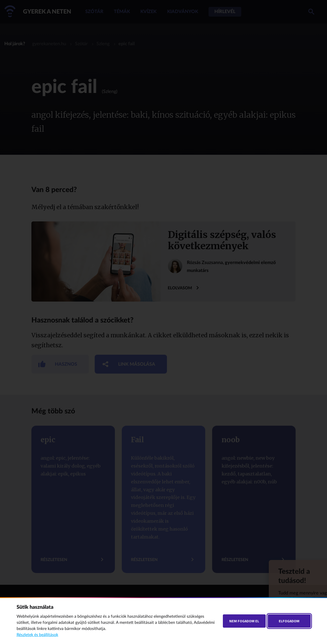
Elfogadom (289, 621)
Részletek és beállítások (37, 635)
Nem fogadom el (244, 621)
